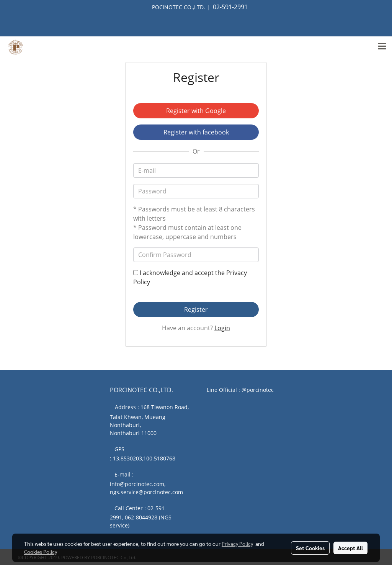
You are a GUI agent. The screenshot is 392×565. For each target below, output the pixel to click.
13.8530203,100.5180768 (144, 458)
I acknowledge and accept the (190, 277)
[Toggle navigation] (382, 47)
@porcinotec (258, 390)
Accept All (350, 548)
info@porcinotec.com (137, 484)
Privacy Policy (237, 544)
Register (196, 310)
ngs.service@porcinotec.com (146, 492)
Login (222, 328)
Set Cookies (310, 548)
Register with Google (196, 111)
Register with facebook (196, 132)
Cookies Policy (41, 552)
